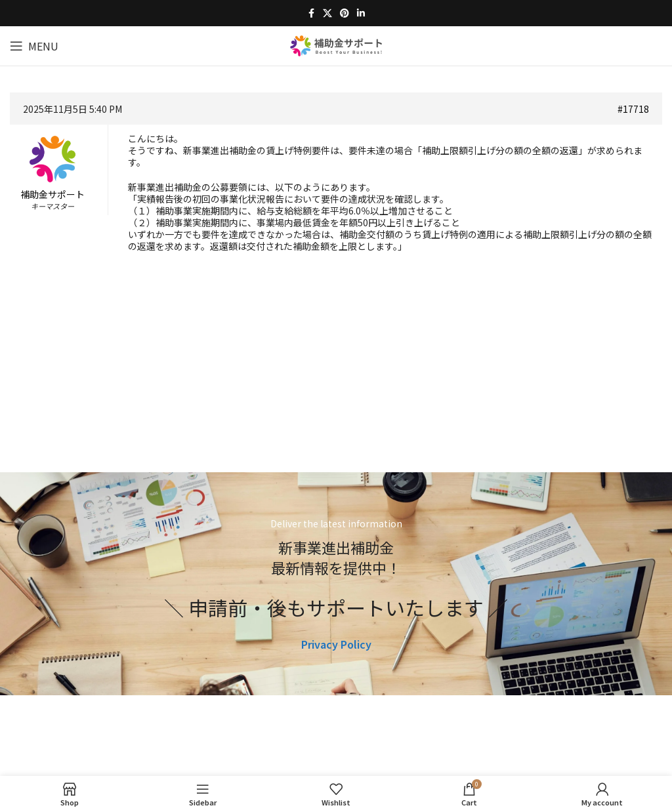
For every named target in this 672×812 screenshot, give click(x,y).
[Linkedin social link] (361, 13)
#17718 (633, 109)
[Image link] (336, 752)
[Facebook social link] (311, 13)
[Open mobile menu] (34, 46)
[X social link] (327, 13)
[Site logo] (336, 44)
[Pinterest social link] (345, 13)
